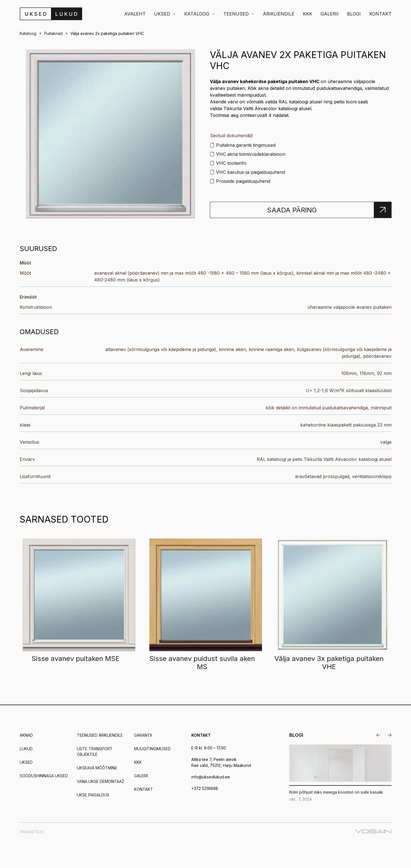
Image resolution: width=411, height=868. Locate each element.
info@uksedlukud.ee (211, 777)
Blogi (354, 14)
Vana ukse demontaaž (101, 781)
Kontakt (380, 14)
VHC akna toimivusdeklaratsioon (251, 154)
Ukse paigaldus (93, 795)
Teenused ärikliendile (100, 735)
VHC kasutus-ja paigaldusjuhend (251, 172)
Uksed (162, 14)
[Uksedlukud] (51, 14)
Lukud (26, 749)
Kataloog (197, 14)
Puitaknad (53, 33)
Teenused (236, 14)
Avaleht (135, 14)
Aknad (26, 735)
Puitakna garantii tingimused (246, 145)
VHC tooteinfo (231, 163)
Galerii (330, 14)
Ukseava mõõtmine (97, 768)
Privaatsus (32, 832)
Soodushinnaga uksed (44, 776)
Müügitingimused (152, 749)
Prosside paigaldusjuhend (243, 181)
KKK (307, 14)
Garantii (143, 735)
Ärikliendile (279, 14)
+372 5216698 (205, 788)
